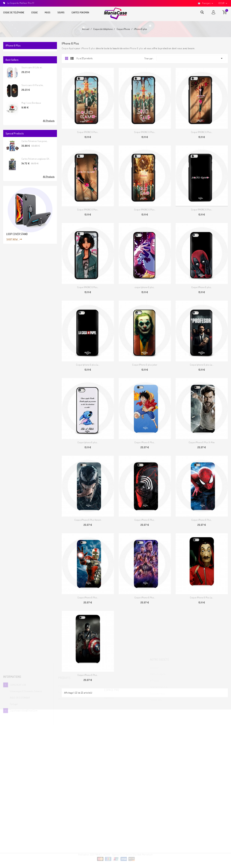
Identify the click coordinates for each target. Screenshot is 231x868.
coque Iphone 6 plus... (145, 287)
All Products (49, 121)
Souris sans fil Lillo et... (32, 67)
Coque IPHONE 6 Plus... (88, 132)
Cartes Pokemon (80, 12)
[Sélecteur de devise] (223, 3)
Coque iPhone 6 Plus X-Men (202, 442)
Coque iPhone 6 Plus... (145, 442)
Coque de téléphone (14, 12)
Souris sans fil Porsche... (33, 85)
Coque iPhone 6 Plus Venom (88, 520)
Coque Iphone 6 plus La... (88, 365)
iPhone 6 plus (13, 45)
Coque (34, 12)
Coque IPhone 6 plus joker (145, 365)
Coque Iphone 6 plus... (88, 442)
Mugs (48, 12)
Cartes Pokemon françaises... (35, 141)
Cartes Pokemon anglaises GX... (36, 159)
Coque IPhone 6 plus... (202, 287)
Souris (61, 12)
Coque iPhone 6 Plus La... (202, 598)
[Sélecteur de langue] (206, 3)
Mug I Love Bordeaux (31, 103)
